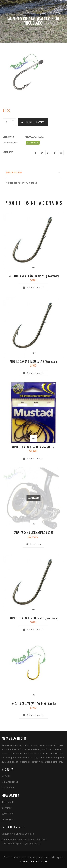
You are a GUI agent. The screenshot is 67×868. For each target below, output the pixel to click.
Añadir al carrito (33, 134)
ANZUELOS (30, 148)
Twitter (7, 819)
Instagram (8, 831)
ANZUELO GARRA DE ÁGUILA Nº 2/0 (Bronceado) (33, 287)
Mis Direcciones (10, 793)
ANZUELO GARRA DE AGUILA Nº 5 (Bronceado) (34, 629)
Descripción (14, 184)
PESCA (40, 148)
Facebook (7, 813)
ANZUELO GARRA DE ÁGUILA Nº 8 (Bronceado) (34, 373)
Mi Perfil (6, 787)
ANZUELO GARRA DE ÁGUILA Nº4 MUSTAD (34, 458)
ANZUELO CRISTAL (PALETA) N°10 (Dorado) (34, 715)
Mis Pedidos (8, 799)
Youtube (7, 825)
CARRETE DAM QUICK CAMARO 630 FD (34, 544)
